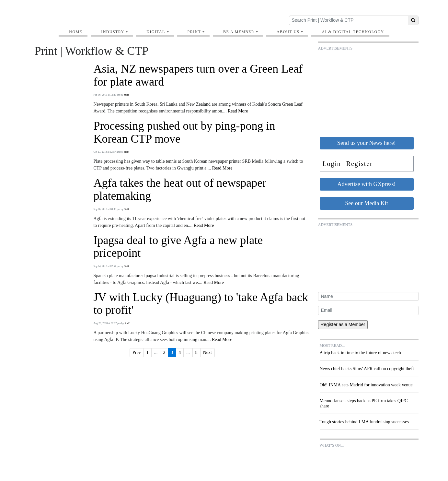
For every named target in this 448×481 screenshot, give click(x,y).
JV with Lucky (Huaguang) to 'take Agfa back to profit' (201, 304)
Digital (156, 32)
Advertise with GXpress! (367, 184)
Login (332, 164)
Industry (113, 32)
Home (76, 32)
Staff (126, 95)
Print (194, 32)
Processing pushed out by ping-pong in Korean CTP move (184, 132)
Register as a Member (343, 324)
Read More (238, 111)
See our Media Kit (366, 203)
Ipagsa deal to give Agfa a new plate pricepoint (178, 247)
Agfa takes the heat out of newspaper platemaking (180, 189)
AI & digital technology (353, 32)
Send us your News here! (367, 143)
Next (207, 352)
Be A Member (239, 32)
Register (360, 164)
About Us (288, 32)
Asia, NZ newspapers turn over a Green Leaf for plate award (198, 75)
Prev (137, 352)
